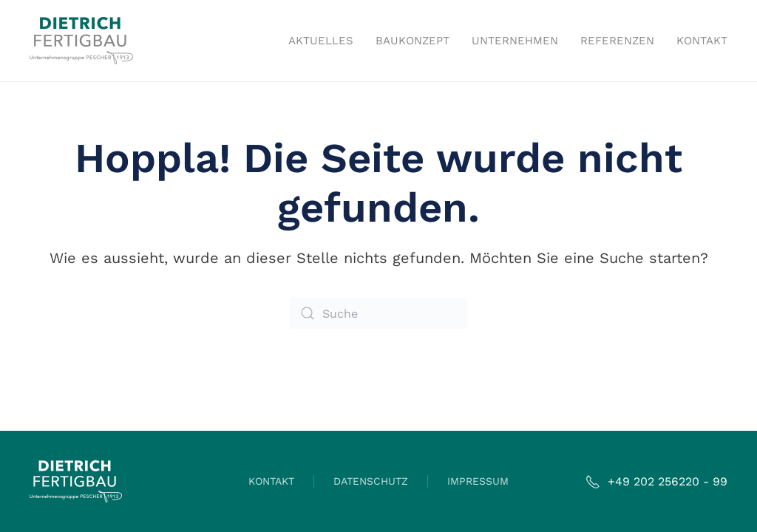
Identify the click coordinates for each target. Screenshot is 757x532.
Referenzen (617, 41)
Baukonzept (413, 41)
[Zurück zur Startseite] (81, 41)
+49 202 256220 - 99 (656, 482)
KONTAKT (271, 481)
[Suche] (378, 313)
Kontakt (702, 41)
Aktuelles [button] (321, 41)
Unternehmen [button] (515, 41)
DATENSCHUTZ (371, 481)
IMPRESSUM (478, 481)
